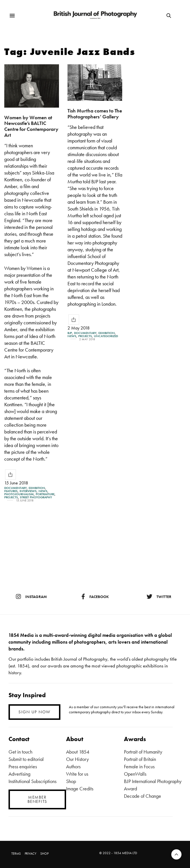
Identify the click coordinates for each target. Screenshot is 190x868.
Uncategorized (106, 336)
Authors (73, 766)
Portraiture (45, 494)
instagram (31, 597)
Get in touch (20, 752)
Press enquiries (23, 766)
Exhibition (37, 488)
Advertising (19, 774)
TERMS (16, 854)
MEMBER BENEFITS (37, 799)
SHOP (44, 854)
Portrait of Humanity (143, 752)
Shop (71, 781)
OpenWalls (135, 774)
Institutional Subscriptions (32, 781)
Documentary (15, 488)
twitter (159, 597)
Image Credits (80, 789)
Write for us (77, 774)
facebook (95, 597)
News (43, 491)
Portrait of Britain (140, 759)
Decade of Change (142, 796)
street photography (36, 497)
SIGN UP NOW (34, 712)
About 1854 (78, 752)
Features (11, 491)
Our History (77, 759)
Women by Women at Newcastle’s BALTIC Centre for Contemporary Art (31, 126)
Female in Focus (139, 766)
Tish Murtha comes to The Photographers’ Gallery (95, 114)
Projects (11, 497)
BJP (70, 333)
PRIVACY (30, 854)
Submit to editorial (26, 759)
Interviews (28, 491)
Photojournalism (19, 494)
